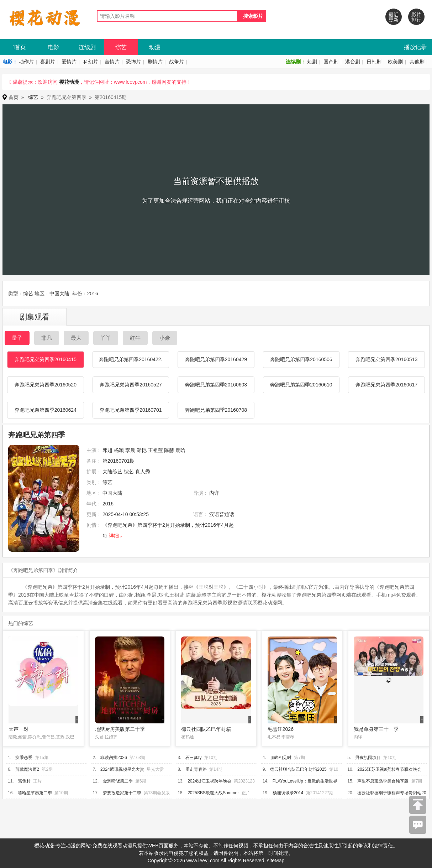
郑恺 (142, 450)
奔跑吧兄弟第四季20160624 (46, 410)
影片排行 (416, 17)
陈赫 (169, 450)
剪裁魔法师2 (27, 769)
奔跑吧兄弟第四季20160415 (46, 359)
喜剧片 (48, 62)
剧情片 (155, 62)
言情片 (112, 62)
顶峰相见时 (281, 758)
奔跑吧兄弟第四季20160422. (131, 359)
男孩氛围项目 (368, 758)
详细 (114, 536)
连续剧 (87, 47)
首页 (20, 47)
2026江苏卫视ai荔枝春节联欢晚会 (389, 769)
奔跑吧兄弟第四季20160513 (386, 359)
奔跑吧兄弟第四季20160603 (216, 385)
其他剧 (417, 62)
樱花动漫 (69, 82)
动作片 (26, 62)
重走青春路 (196, 769)
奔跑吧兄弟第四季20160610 (301, 385)
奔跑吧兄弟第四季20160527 (131, 385)
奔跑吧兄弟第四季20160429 (216, 359)
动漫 (155, 47)
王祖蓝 (156, 450)
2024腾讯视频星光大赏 (122, 769)
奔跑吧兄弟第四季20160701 (131, 410)
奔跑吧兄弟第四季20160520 (46, 385)
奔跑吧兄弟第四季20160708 (216, 410)
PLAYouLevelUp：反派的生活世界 (305, 781)
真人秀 (143, 472)
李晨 (130, 450)
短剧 (312, 62)
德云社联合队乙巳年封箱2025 (298, 769)
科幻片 (91, 62)
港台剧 (353, 62)
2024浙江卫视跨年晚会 (209, 781)
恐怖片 (133, 62)
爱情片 (69, 62)
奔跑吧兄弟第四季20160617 (386, 385)
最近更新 (394, 17)
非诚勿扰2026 (114, 758)
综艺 (121, 47)
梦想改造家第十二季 (122, 793)
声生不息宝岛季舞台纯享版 (383, 781)
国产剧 (331, 62)
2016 (93, 293)
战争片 (177, 62)
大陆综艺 (112, 472)
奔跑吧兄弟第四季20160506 (301, 359)
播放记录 (415, 47)
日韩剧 (374, 62)
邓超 (107, 450)
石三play (194, 758)
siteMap (276, 861)
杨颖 (119, 450)
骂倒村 (24, 781)
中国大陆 (59, 293)
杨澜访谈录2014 (288, 793)
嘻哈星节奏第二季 (35, 793)
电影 (53, 47)
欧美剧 (395, 62)
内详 (214, 493)
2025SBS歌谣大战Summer (213, 793)
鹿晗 (180, 450)
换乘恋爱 (24, 758)
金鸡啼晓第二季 (118, 781)
